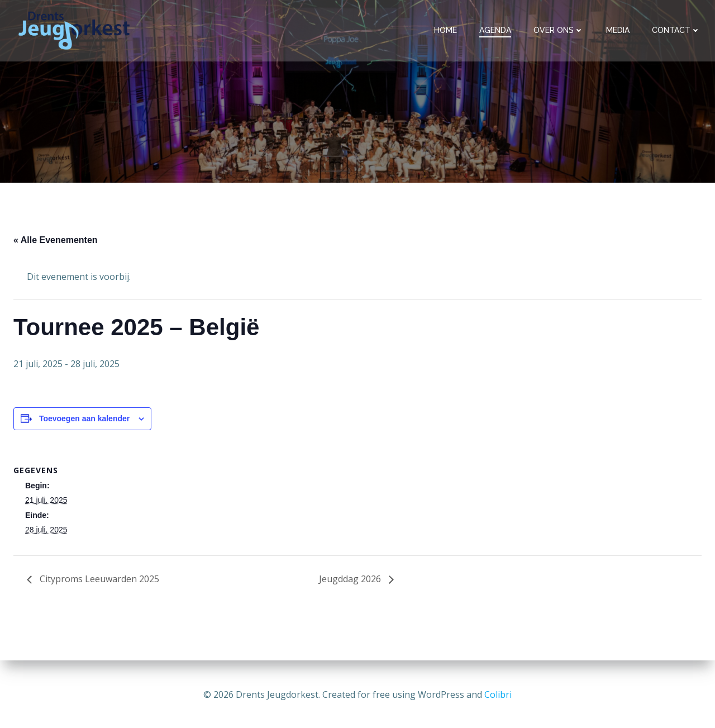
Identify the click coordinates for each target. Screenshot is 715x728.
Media (619, 30)
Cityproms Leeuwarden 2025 (98, 581)
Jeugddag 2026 (351, 581)
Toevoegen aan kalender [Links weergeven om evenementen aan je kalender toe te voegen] (84, 420)
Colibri (498, 694)
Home (447, 30)
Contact (677, 30)
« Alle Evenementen (56, 242)
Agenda (496, 30)
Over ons (560, 30)
